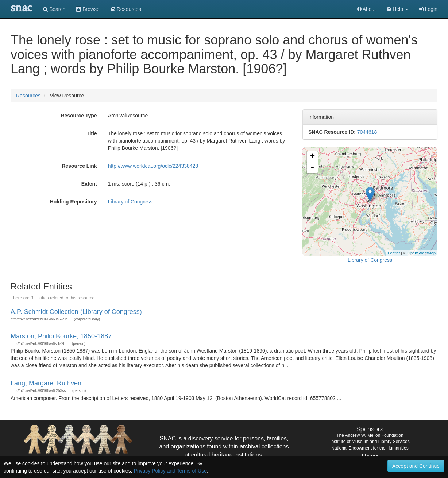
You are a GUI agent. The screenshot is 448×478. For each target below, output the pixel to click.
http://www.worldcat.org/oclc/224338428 (153, 166)
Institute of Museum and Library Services (370, 442)
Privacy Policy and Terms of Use (170, 471)
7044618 (367, 132)
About (367, 9)
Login (428, 9)
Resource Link (79, 166)
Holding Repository (74, 202)
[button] (397, 9)
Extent (89, 184)
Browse (88, 9)
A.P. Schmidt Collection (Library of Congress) (76, 312)
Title (92, 133)
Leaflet (394, 253)
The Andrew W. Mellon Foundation (370, 435)
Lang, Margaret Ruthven (46, 383)
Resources (28, 96)
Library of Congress (130, 202)
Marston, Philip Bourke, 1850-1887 (61, 336)
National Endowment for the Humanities (370, 448)
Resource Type (79, 116)
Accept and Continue (416, 466)
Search (54, 9)
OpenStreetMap (421, 253)
